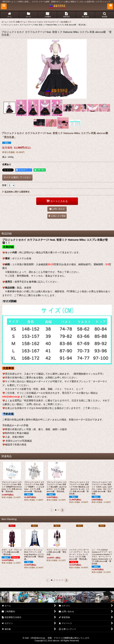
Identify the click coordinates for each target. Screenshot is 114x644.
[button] (4, 6)
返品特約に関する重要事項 (16, 192)
